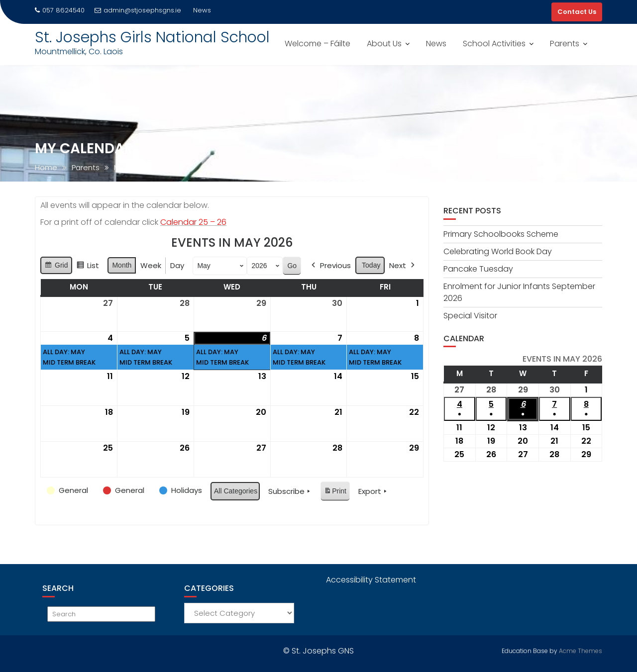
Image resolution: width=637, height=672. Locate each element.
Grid (56, 267)
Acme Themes (581, 649)
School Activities (494, 44)
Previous (330, 266)
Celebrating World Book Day (498, 251)
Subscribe (290, 491)
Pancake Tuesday (478, 269)
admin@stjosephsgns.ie (138, 10)
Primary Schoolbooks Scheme (501, 234)
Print (335, 493)
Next (403, 266)
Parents (565, 44)
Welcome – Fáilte (318, 44)
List (88, 267)
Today (371, 265)
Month (122, 265)
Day (177, 265)
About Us (384, 44)
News (436, 44)
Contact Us (577, 12)
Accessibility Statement (371, 580)
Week (151, 265)
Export (373, 491)
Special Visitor (470, 316)
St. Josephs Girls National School (152, 37)
